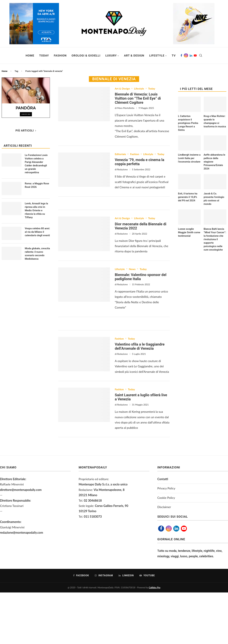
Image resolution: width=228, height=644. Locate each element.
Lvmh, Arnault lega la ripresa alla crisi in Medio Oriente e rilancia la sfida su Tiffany (36, 210)
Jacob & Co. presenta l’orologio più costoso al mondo (214, 199)
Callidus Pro (155, 587)
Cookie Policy (166, 498)
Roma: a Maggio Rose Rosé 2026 (37, 185)
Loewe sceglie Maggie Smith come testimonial (189, 232)
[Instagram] (186, 55)
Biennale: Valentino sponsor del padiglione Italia (141, 277)
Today (44, 55)
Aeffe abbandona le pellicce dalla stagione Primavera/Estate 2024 (215, 162)
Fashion (60, 55)
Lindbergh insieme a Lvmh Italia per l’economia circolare (189, 158)
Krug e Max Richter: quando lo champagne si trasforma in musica (215, 121)
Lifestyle (157, 55)
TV (174, 55)
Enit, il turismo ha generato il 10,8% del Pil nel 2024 (188, 197)
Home (30, 55)
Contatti (163, 479)
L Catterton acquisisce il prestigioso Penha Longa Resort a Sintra (188, 123)
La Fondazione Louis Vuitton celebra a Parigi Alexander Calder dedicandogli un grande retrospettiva (36, 164)
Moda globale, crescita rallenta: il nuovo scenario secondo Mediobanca (37, 254)
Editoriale (120, 154)
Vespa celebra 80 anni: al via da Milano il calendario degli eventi (37, 232)
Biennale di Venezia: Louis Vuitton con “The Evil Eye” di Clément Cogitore (138, 98)
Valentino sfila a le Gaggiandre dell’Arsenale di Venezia (140, 346)
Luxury (111, 55)
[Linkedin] (191, 55)
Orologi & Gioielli (86, 55)
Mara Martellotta (126, 108)
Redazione (122, 169)
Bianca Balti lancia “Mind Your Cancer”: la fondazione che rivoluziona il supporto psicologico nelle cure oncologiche (215, 239)
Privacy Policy (166, 488)
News (132, 269)
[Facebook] (181, 55)
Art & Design (134, 55)
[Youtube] (195, 55)
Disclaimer (164, 507)
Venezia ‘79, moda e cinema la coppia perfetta (140, 162)
